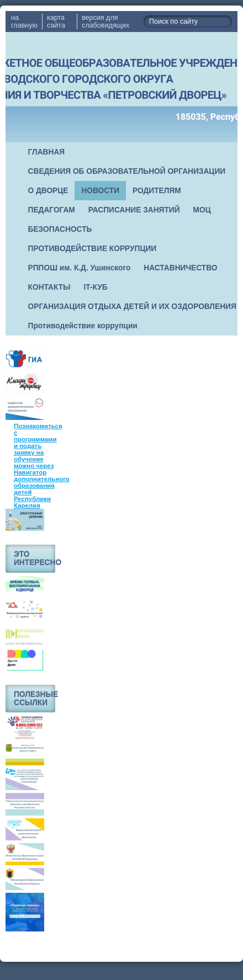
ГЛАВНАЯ (47, 152)
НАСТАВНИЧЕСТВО (180, 268)
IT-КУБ (96, 287)
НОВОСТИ (100, 191)
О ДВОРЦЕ (48, 191)
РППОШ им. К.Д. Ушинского (80, 268)
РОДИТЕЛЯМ (157, 191)
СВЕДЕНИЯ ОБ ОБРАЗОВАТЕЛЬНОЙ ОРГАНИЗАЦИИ (127, 171)
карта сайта (56, 22)
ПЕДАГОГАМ (52, 210)
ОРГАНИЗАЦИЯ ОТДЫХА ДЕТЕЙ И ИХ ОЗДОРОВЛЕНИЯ (132, 307)
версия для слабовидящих (105, 22)
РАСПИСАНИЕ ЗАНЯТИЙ (134, 210)
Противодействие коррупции (83, 326)
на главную (24, 22)
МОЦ (202, 210)
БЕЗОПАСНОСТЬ (60, 229)
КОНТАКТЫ (49, 287)
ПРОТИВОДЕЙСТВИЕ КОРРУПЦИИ (93, 249)
